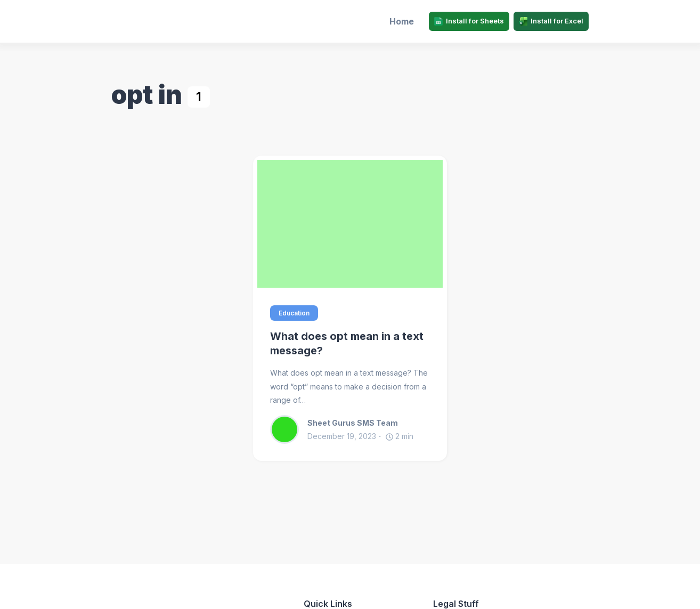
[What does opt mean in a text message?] (350, 224)
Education (294, 313)
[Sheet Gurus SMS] (169, 21)
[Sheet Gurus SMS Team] (289, 429)
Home (402, 21)
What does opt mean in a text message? (347, 343)
